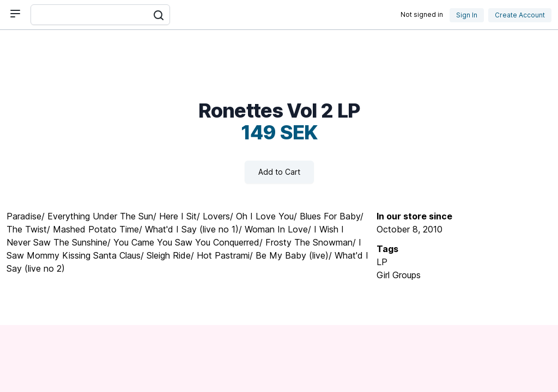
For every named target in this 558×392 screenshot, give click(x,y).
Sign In (467, 15)
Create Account (520, 15)
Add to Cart (279, 172)
